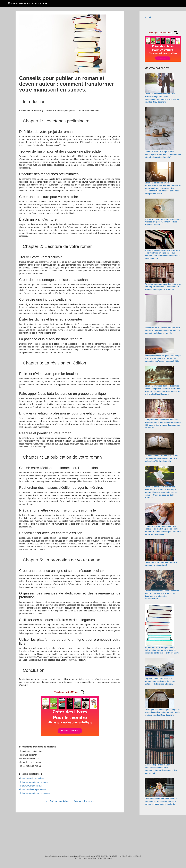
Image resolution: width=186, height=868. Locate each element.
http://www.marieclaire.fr (31, 786)
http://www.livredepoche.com (33, 789)
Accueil (148, 17)
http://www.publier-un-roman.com (35, 793)
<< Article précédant (58, 801)
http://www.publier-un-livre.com (34, 782)
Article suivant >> (84, 801)
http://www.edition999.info (32, 778)
